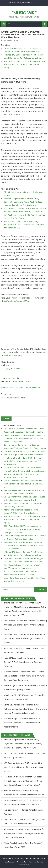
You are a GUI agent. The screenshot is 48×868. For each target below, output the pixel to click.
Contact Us (9, 862)
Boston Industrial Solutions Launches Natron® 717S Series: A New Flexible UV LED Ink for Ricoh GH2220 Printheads (24, 546)
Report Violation (33, 388)
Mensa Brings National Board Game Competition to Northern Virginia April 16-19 (25, 688)
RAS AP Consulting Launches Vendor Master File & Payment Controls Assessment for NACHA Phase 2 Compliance (25, 439)
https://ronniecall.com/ (12, 356)
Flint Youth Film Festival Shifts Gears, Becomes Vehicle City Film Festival (24, 755)
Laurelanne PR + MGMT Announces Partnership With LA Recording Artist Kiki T (24, 697)
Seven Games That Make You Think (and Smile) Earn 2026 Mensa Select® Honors (25, 822)
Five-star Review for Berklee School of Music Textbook (23, 812)
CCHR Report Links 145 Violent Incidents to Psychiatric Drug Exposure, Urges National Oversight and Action (22, 529)
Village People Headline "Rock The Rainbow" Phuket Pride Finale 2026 (23, 845)
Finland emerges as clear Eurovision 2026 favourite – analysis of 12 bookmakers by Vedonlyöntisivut (22, 723)
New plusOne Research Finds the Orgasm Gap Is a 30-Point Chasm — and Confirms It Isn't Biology (25, 65)
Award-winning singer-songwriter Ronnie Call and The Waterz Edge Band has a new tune (23, 35)
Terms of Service (36, 862)
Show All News (7, 388)
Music (28, 381)
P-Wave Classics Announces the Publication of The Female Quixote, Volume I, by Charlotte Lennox (25, 639)
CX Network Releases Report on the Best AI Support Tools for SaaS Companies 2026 (22, 802)
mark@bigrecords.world (12, 368)
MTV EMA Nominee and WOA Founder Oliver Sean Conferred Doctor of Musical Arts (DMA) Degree (24, 484)
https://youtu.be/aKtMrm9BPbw (15, 301)
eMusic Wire (24, 13)
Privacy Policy (24, 865)
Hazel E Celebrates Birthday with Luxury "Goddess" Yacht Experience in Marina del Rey (24, 793)
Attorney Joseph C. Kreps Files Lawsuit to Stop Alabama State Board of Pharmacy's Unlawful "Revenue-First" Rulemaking (24, 676)
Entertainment (18, 381)
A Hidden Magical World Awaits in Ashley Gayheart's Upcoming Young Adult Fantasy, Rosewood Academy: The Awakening (23, 202)
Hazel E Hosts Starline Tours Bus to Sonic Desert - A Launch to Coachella (25, 650)
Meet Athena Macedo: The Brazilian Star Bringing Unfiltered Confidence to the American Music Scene (25, 625)
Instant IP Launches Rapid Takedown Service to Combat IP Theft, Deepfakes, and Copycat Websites (25, 662)
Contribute (22, 862)
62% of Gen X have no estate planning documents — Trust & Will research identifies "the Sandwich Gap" (24, 225)
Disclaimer (20, 388)
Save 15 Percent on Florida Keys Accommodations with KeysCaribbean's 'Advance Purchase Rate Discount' (21, 571)
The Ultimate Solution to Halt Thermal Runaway (25, 451)
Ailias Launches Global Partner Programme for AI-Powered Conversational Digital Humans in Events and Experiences (24, 833)
